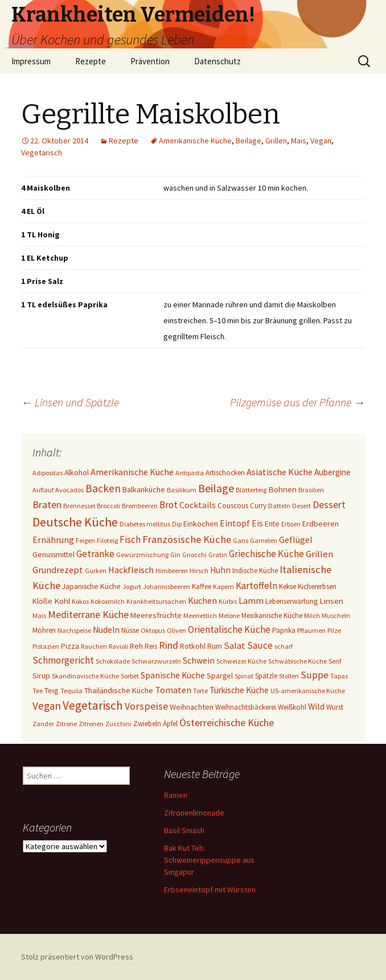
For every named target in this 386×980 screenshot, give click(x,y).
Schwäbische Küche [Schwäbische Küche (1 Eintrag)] (297, 661)
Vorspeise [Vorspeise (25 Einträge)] (146, 706)
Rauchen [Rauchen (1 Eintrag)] (94, 646)
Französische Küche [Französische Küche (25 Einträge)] (187, 539)
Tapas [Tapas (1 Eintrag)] (339, 676)
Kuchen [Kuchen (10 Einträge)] (202, 600)
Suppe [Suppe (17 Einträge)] (315, 675)
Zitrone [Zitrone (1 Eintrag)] (66, 724)
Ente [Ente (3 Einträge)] (272, 524)
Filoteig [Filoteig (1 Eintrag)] (107, 540)
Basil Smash (184, 830)
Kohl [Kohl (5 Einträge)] (62, 601)
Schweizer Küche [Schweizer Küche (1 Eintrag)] (241, 661)
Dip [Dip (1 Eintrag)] (177, 524)
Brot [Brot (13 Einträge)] (169, 505)
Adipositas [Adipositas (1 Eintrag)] (48, 473)
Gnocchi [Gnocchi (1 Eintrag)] (194, 555)
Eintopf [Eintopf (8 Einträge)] (235, 523)
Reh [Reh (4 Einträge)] (136, 646)
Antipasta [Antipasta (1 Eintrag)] (190, 473)
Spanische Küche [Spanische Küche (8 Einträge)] (173, 675)
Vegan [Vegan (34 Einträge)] (47, 706)
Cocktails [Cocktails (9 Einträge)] (198, 505)
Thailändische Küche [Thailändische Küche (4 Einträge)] (119, 690)
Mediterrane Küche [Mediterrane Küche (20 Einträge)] (88, 614)
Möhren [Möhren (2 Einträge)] (44, 630)
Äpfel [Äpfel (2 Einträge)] (170, 724)
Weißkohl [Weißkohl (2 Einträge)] (292, 707)
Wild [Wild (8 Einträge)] (316, 707)
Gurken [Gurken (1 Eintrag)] (96, 571)
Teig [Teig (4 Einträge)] (52, 690)
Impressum (31, 61)
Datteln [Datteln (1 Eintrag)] (279, 506)
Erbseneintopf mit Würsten (210, 890)
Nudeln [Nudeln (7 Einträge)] (106, 630)
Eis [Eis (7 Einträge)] (257, 523)
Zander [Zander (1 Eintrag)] (43, 724)
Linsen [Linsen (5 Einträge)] (331, 601)
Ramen (176, 795)
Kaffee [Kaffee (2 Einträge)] (202, 586)
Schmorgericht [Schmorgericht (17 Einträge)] (63, 660)
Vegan (321, 141)
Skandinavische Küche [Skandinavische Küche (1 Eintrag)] (85, 676)
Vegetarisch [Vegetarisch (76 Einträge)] (93, 705)
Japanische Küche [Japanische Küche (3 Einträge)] (91, 586)
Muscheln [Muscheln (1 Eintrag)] (336, 615)
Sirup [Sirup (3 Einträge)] (41, 676)
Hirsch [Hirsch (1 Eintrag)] (199, 571)
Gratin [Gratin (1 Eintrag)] (218, 555)
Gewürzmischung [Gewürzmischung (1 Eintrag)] (142, 555)
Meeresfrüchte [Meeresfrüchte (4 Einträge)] (156, 615)
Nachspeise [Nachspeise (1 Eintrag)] (74, 630)
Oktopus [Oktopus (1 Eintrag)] (153, 630)
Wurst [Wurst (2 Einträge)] (335, 707)
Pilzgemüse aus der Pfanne (297, 402)
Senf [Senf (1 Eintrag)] (335, 661)
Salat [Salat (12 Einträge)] (235, 646)
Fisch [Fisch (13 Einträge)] (130, 540)
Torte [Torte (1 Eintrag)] (200, 691)
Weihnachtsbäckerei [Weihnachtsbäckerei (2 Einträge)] (246, 707)
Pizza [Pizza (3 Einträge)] (70, 646)
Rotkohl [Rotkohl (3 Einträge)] (193, 646)
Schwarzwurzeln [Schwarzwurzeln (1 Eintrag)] (156, 661)
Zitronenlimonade (194, 813)
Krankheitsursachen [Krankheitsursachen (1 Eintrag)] (156, 601)
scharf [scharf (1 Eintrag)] (284, 646)
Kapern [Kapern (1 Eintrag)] (223, 586)
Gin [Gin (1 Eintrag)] (175, 555)
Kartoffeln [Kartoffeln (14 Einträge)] (256, 586)
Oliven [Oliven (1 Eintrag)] (176, 630)
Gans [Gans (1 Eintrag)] (241, 540)
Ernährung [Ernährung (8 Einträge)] (53, 540)
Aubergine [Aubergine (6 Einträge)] (332, 472)
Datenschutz (217, 61)
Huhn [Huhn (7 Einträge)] (220, 570)
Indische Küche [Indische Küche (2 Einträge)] (255, 571)
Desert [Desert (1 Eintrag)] (301, 506)
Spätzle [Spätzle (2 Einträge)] (266, 676)
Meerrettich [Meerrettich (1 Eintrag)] (200, 615)
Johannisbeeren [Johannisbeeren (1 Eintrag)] (167, 586)
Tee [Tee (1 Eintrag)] (38, 691)
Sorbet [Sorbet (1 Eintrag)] (130, 676)
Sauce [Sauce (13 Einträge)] (260, 645)
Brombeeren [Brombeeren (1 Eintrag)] (140, 506)
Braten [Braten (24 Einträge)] (47, 505)
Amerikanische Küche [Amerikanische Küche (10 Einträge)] (132, 472)
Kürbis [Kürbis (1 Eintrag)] (228, 601)
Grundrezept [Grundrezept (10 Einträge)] (58, 570)
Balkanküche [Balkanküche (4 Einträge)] (144, 489)
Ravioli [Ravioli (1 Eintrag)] (118, 646)
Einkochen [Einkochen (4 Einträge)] (201, 524)
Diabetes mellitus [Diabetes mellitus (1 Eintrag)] (145, 524)
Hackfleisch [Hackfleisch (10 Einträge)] (131, 570)
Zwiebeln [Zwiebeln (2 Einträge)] (147, 724)
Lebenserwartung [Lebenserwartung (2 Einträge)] (291, 601)
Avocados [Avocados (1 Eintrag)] (69, 490)
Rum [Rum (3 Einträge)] (215, 646)
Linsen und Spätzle (70, 402)
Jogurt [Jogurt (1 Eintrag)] (132, 586)
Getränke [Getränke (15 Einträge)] (95, 554)
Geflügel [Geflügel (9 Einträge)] (296, 540)
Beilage (249, 141)
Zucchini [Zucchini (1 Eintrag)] (118, 724)
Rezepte (91, 61)
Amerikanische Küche (195, 141)
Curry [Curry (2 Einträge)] (258, 506)
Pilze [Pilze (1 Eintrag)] (334, 630)
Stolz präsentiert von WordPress (77, 957)
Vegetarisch (42, 153)
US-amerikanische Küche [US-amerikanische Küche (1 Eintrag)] (308, 691)
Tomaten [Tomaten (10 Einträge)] (173, 690)
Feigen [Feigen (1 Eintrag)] (85, 540)
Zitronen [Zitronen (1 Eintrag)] (91, 724)
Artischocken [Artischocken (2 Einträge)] (225, 473)
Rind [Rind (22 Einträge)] (169, 645)
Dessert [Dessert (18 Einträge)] (329, 505)
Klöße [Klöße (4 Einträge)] (42, 601)
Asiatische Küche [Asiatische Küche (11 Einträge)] (280, 472)
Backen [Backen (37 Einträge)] (103, 488)
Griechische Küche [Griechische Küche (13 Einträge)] (266, 554)
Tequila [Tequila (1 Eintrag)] (71, 691)
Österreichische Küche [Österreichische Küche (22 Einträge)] (227, 722)
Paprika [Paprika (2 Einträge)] (284, 630)
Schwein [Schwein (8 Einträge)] (199, 660)
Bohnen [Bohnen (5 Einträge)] (282, 489)
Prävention (150, 61)
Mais (299, 141)
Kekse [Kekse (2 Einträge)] (288, 586)
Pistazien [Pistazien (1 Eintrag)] (46, 646)
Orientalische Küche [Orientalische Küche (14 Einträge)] (229, 629)
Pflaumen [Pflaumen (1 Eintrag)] (311, 630)
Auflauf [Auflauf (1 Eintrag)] (43, 490)
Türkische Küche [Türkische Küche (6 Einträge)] (239, 690)
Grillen (276, 141)
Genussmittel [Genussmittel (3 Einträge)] (54, 554)
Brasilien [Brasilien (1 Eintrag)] (311, 490)
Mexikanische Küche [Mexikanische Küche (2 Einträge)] (272, 615)
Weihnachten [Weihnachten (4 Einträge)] (192, 707)
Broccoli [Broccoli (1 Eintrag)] (108, 506)
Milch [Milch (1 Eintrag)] (312, 615)
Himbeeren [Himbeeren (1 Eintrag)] (172, 571)
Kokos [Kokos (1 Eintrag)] (80, 601)
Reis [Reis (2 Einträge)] (151, 646)
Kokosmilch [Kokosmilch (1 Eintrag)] (108, 601)
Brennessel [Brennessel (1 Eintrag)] (79, 506)
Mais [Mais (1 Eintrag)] (39, 615)
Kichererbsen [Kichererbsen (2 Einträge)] (317, 586)
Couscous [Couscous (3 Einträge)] (233, 505)
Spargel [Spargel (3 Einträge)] (220, 676)
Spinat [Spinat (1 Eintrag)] (244, 676)
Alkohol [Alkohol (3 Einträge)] (77, 472)
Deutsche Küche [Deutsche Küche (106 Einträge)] (75, 522)
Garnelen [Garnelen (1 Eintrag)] (264, 540)
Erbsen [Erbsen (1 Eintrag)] (291, 524)
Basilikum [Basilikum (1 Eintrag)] (182, 490)
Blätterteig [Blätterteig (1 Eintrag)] (251, 490)
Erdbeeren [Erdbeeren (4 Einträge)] (321, 524)
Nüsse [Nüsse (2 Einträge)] (130, 630)
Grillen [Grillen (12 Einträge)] (319, 554)
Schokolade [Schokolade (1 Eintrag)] (113, 661)
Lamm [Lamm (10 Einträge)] (251, 600)
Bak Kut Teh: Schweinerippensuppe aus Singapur (209, 860)
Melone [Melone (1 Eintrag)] (229, 615)
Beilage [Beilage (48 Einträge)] (216, 488)
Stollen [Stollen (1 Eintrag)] (289, 676)
